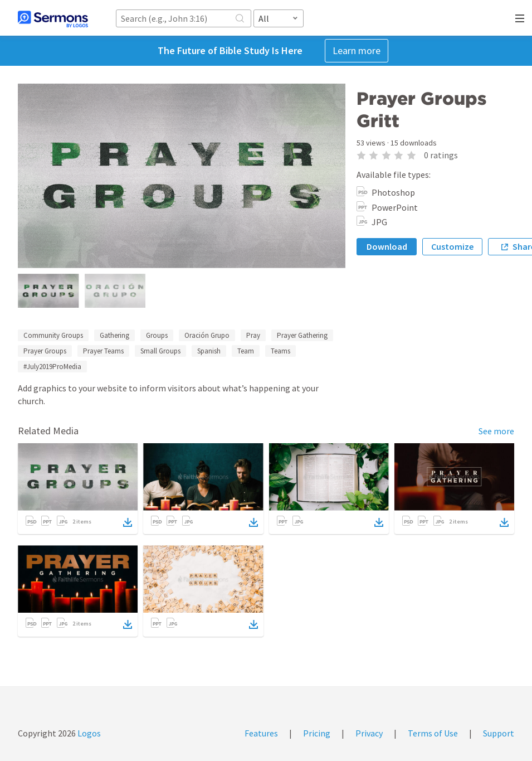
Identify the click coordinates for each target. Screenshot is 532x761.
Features (261, 733)
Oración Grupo (207, 335)
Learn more (357, 50)
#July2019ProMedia (52, 367)
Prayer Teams (103, 351)
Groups (157, 335)
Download (387, 246)
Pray (253, 335)
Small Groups (160, 351)
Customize (452, 246)
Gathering (114, 335)
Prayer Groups (45, 351)
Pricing (317, 733)
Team (246, 351)
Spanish (209, 351)
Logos (88, 733)
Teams (280, 351)
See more (496, 431)
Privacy (369, 733)
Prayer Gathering (302, 335)
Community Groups (53, 335)
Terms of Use (433, 733)
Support (499, 733)
